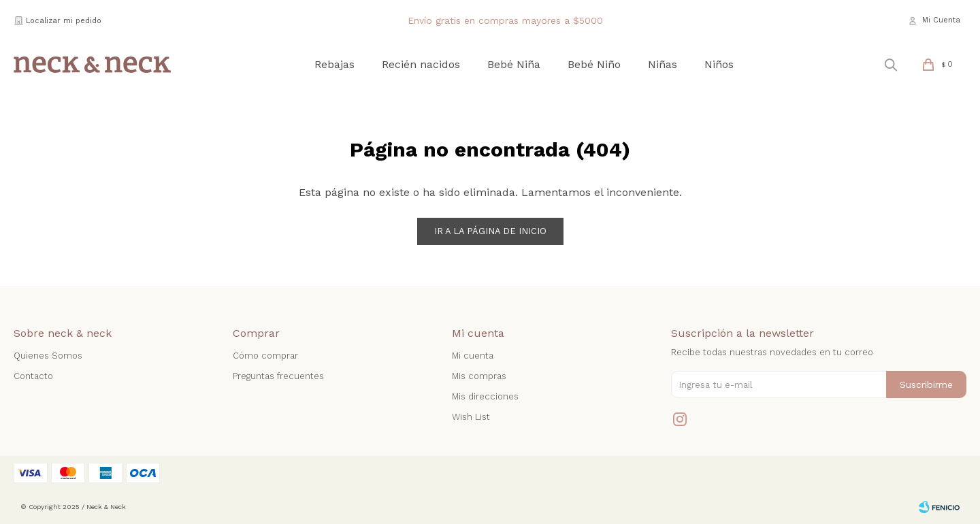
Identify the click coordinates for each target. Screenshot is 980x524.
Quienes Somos (48, 356)
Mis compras (479, 376)
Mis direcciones (485, 396)
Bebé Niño (594, 64)
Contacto (33, 376)
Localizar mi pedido (64, 21)
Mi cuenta (473, 356)
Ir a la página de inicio (490, 231)
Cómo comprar (265, 356)
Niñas (663, 64)
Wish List (471, 417)
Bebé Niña (514, 64)
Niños (719, 64)
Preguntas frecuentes (278, 376)
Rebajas (334, 64)
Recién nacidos (421, 64)
